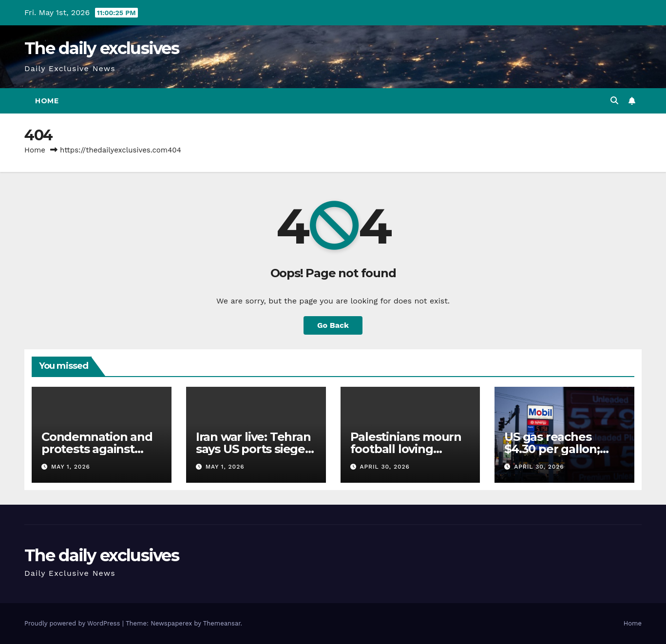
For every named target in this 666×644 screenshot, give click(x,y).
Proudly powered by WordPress (73, 623)
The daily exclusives (102, 48)
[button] (614, 101)
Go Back (333, 325)
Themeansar (222, 623)
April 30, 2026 (384, 467)
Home (47, 101)
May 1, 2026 (71, 467)
